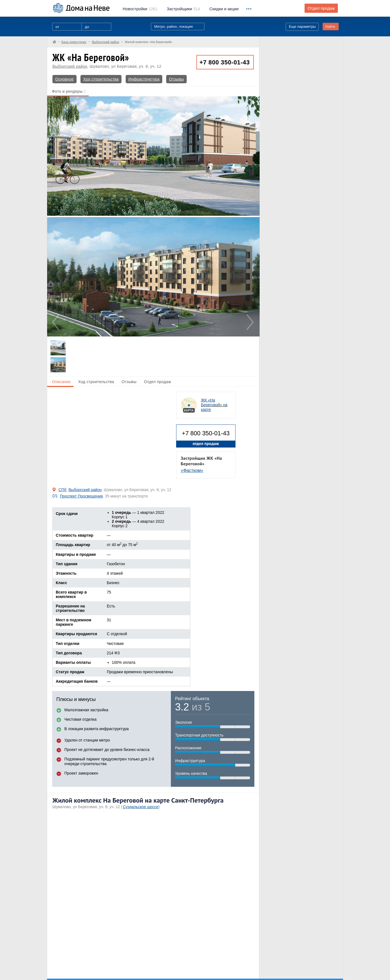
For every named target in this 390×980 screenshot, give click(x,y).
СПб (62, 490)
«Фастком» (192, 470)
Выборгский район (70, 66)
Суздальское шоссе (141, 807)
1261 (140, 9)
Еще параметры (302, 27)
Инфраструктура (144, 79)
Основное (64, 79)
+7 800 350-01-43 (225, 62)
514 (183, 9)
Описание (61, 382)
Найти (330, 27)
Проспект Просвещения (81, 496)
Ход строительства (101, 79)
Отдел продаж (321, 8)
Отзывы (176, 79)
